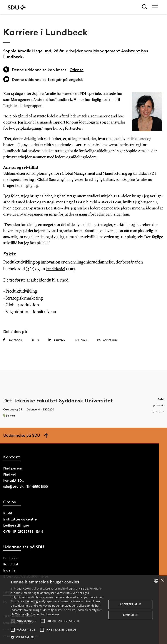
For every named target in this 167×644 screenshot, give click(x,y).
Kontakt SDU (14, 480)
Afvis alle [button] (130, 615)
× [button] (162, 581)
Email (81, 340)
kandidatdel (55, 269)
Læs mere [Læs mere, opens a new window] (53, 614)
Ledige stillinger (16, 525)
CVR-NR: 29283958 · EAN (23, 531)
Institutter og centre (20, 519)
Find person (13, 468)
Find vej (10, 474)
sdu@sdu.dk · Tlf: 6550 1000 (26, 487)
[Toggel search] (145, 7)
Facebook (13, 340)
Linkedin (57, 340)
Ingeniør (10, 570)
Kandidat (11, 564)
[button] (13, 621)
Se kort (9, 415)
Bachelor (10, 558)
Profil (8, 513)
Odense (77, 70)
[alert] (83, 610)
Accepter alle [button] (130, 604)
